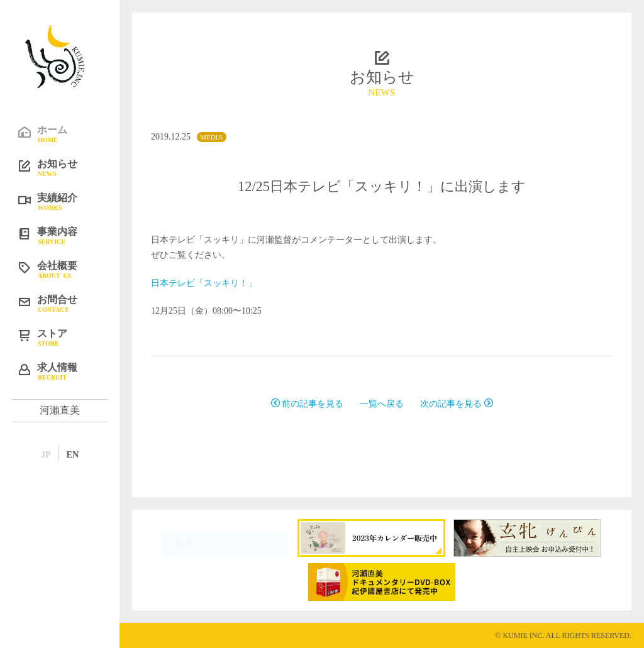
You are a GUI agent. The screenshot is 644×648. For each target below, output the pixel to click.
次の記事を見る (457, 404)
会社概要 (69, 269)
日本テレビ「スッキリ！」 (204, 283)
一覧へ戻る (382, 404)
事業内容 (69, 235)
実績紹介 (69, 201)
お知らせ (69, 167)
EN (73, 455)
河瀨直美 (60, 410)
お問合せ (69, 303)
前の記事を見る (308, 404)
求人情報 (69, 371)
